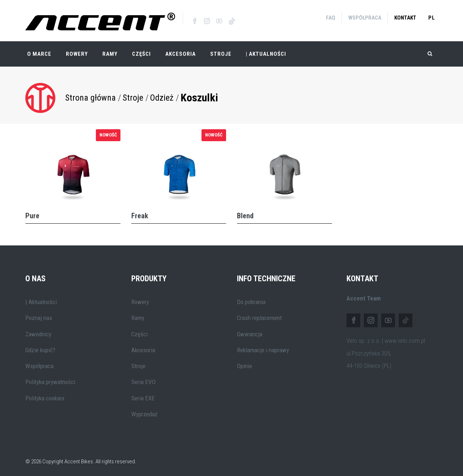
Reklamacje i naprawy (263, 347)
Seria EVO (143, 379)
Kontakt (405, 18)
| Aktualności (266, 51)
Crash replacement (259, 315)
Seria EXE (143, 395)
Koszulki (199, 94)
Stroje (221, 51)
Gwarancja (250, 331)
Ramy (110, 51)
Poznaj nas (39, 315)
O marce (39, 51)
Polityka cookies (45, 395)
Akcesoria (180, 51)
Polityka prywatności (50, 379)
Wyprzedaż (144, 411)
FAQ (331, 18)
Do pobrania (251, 299)
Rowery (77, 51)
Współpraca (365, 18)
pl (432, 18)
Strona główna (90, 94)
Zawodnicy (38, 331)
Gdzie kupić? (40, 347)
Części (141, 51)
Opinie (245, 363)
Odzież (162, 94)
